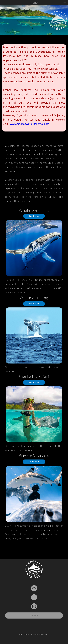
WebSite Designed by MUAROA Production (34, 634)
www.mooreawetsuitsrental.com (30, 124)
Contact (34, 615)
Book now (34, 216)
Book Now (34, 462)
